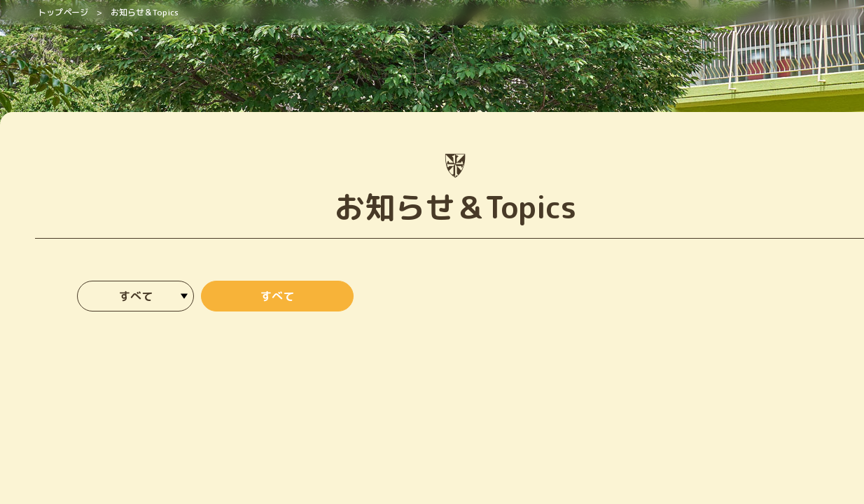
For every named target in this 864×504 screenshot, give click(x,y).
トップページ (63, 12)
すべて (277, 296)
